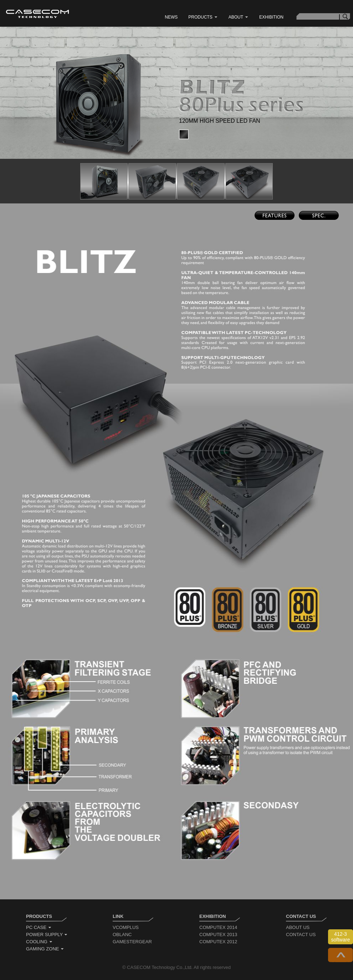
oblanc (122, 934)
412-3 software (341, 937)
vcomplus (126, 927)
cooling (39, 942)
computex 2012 (218, 942)
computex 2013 (218, 934)
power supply (47, 934)
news (171, 17)
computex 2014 (218, 927)
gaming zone (45, 949)
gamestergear (132, 942)
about (239, 17)
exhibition (271, 17)
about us (298, 927)
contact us (301, 934)
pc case (39, 927)
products (203, 17)
